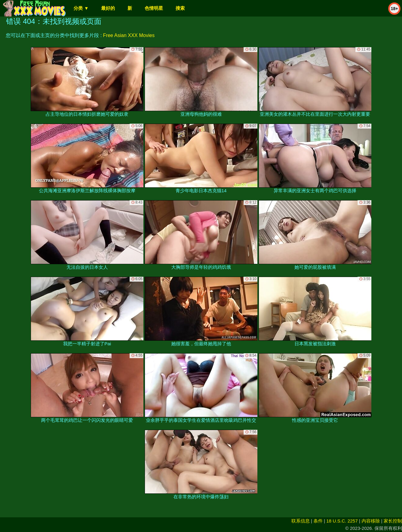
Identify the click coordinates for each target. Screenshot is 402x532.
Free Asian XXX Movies (129, 35)
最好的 (108, 8)
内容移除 (371, 521)
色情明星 (154, 8)
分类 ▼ (81, 8)
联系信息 (301, 521)
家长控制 (393, 521)
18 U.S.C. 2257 (342, 521)
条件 (318, 521)
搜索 (180, 8)
